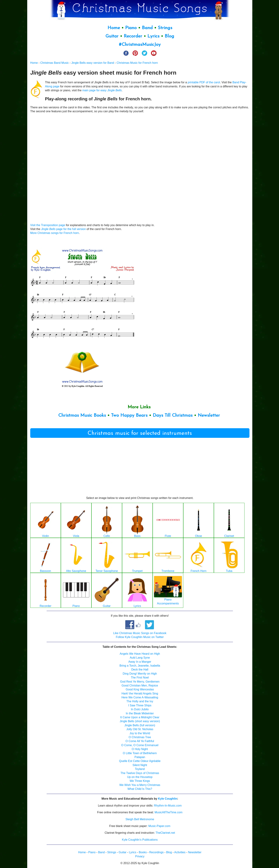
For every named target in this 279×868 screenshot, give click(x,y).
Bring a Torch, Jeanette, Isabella (140, 666)
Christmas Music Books (82, 416)
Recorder (133, 36)
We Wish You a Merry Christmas (140, 785)
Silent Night (140, 765)
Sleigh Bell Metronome (140, 819)
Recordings (156, 852)
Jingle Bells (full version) (140, 725)
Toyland (140, 769)
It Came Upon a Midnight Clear (140, 717)
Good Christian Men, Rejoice (140, 686)
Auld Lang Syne (140, 658)
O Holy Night (140, 749)
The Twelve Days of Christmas (140, 773)
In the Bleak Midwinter (140, 713)
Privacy (140, 856)
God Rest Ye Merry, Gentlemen (140, 682)
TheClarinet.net (165, 833)
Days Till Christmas (173, 416)
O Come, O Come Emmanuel (140, 745)
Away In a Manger (140, 662)
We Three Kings (140, 781)
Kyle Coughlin (168, 799)
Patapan (140, 757)
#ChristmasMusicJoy (140, 45)
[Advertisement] (140, 468)
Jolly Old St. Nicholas (140, 729)
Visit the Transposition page (48, 225)
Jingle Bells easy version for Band (93, 63)
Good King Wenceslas (140, 689)
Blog (169, 36)
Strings (165, 28)
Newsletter (209, 416)
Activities (180, 852)
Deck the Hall (140, 670)
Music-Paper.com (159, 826)
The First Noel (140, 678)
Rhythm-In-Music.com (168, 806)
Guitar (112, 36)
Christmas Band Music (55, 63)
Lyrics (153, 36)
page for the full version (71, 229)
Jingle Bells (48, 229)
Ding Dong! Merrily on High (140, 674)
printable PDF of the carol (204, 82)
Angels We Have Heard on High (140, 654)
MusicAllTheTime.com (169, 812)
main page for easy (102, 90)
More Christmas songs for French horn (55, 233)
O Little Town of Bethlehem (140, 753)
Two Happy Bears (129, 416)
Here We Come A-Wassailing (140, 697)
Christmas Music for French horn (137, 63)
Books (143, 852)
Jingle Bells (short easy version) (140, 721)
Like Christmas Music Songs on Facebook (140, 633)
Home (114, 28)
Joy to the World (140, 733)
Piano (131, 28)
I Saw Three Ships (140, 705)
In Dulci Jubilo (140, 709)
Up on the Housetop (140, 777)
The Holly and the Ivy (140, 701)
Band (148, 28)
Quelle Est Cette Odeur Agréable (140, 761)
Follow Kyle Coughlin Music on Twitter (140, 637)
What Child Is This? (140, 789)
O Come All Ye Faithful (140, 741)
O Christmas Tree (140, 737)
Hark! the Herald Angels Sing (140, 693)
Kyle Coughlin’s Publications (140, 840)
